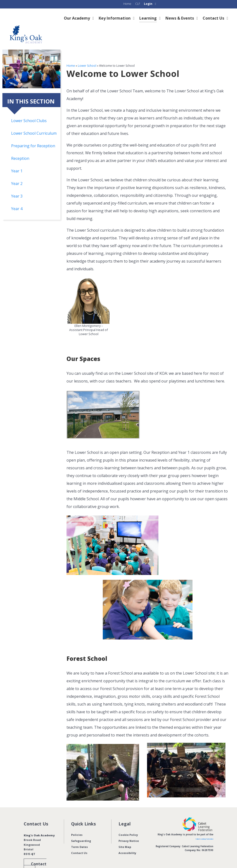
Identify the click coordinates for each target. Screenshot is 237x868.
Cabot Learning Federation (198, 828)
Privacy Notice (129, 830)
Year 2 (17, 173)
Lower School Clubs (29, 110)
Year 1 (17, 160)
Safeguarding (81, 830)
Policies (77, 824)
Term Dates (79, 836)
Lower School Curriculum (34, 122)
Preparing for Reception (33, 135)
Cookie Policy (128, 824)
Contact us (38, 853)
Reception (20, 147)
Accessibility (128, 842)
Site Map (125, 836)
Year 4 (17, 198)
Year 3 (17, 185)
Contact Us (79, 842)
